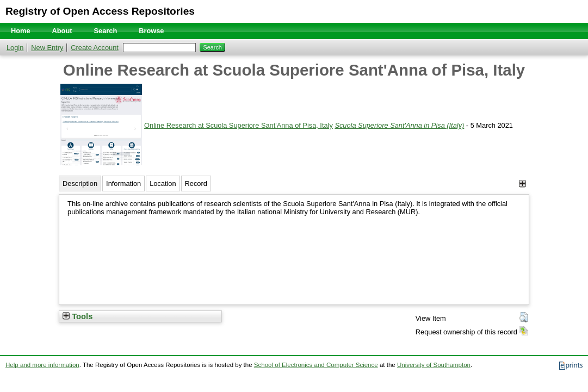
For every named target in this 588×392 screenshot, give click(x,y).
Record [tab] (196, 183)
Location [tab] (163, 183)
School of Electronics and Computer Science (316, 365)
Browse (151, 31)
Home (21, 31)
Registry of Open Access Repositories (100, 11)
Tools (78, 316)
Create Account (95, 48)
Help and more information (42, 365)
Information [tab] (123, 183)
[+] (522, 183)
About (62, 31)
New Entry (47, 48)
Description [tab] (80, 183)
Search (106, 31)
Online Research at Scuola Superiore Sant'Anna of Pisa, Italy (239, 125)
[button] (524, 318)
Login (15, 48)
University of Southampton (434, 365)
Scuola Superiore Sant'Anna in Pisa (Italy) (399, 125)
